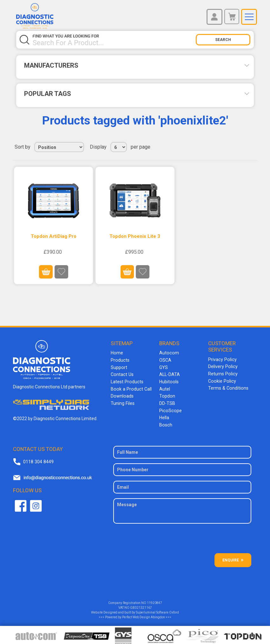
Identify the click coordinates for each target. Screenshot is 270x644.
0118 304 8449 (38, 459)
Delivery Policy (222, 366)
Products (120, 360)
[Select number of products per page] (119, 147)
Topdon (167, 395)
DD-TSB (167, 402)
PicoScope (170, 409)
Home (117, 353)
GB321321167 (141, 605)
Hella (164, 416)
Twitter (36, 504)
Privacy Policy (222, 359)
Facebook (21, 504)
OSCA (165, 360)
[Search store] (114, 40)
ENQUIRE (231, 558)
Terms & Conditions (228, 387)
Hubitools (169, 381)
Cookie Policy (221, 380)
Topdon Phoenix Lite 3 (135, 236)
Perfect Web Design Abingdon (144, 615)
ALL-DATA (170, 374)
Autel (165, 388)
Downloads (122, 395)
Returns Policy (222, 373)
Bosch (165, 423)
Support (119, 367)
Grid (240, 147)
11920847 (155, 600)
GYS (164, 367)
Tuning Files (122, 402)
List (252, 147)
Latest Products (127, 381)
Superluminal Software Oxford (157, 610)
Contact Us (122, 374)
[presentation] (182, 538)
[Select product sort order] (59, 147)
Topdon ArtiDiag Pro (54, 236)
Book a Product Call (130, 388)
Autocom (169, 353)
